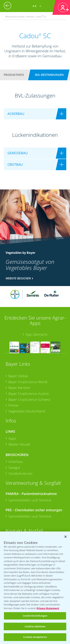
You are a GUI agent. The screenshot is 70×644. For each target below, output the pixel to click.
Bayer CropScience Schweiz (29, 399)
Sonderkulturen (20, 473)
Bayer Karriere (19, 388)
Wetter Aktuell (19, 444)
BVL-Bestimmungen (49, 75)
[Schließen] (66, 537)
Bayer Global (18, 376)
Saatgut (14, 468)
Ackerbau (16, 462)
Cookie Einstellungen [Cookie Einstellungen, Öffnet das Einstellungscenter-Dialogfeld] (35, 616)
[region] (35, 588)
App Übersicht (36, 334)
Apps (12, 438)
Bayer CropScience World (28, 382)
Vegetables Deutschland (27, 411)
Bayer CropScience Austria (29, 394)
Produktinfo (14, 75)
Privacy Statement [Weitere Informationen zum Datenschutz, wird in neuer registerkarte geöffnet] (48, 608)
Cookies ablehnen (35, 626)
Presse (13, 405)
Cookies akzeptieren (35, 637)
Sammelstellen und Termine (30, 500)
